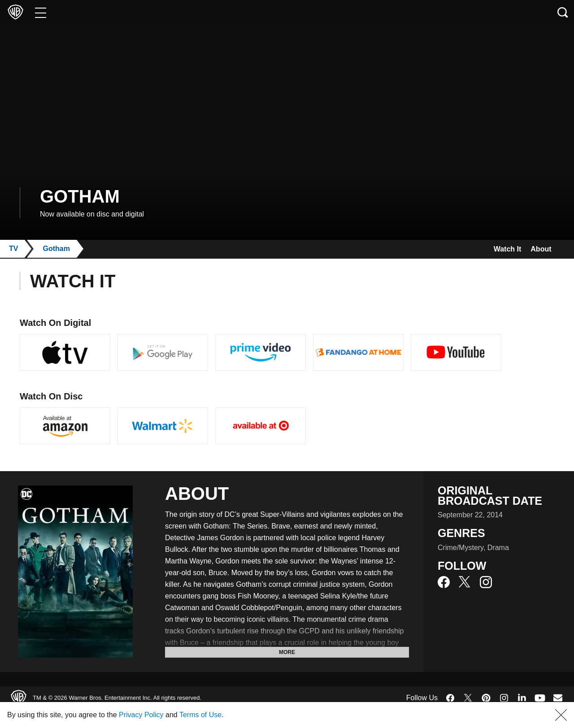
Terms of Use (230, 715)
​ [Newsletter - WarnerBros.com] (558, 698)
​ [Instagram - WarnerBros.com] (504, 698)
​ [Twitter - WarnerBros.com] (468, 698)
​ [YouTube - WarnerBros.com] (540, 698)
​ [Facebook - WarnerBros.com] (450, 698)
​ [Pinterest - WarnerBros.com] (486, 698)
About (539, 249)
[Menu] (41, 12)
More (287, 652)
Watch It (500, 249)
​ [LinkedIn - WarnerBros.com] (522, 697)
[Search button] (563, 12)
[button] (561, 715)
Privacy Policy (163, 715)
